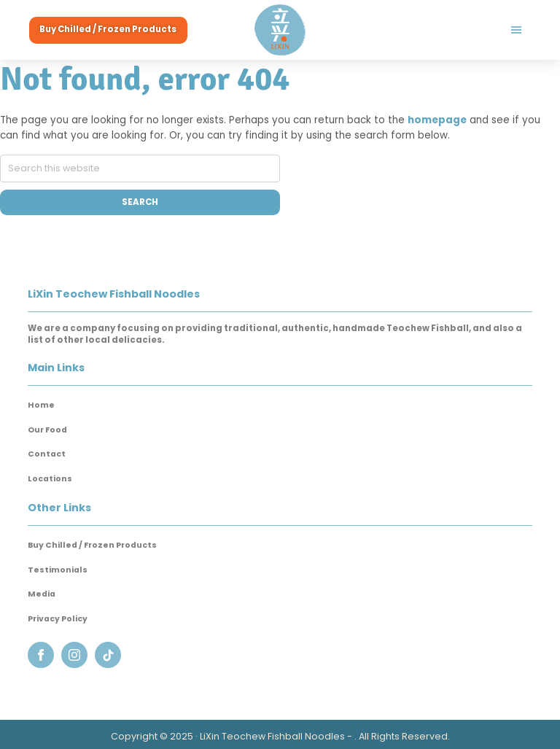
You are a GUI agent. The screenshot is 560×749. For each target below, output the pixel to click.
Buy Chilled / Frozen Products (92, 545)
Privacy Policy (58, 619)
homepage (437, 120)
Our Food (47, 430)
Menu (422, 30)
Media (42, 594)
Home (41, 405)
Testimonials (58, 570)
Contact (47, 454)
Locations (50, 479)
